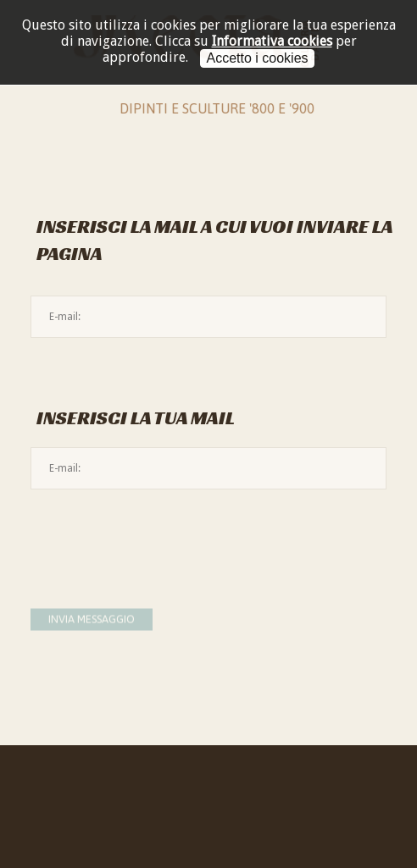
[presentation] (159, 535)
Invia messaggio (92, 622)
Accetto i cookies (257, 58)
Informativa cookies (272, 41)
